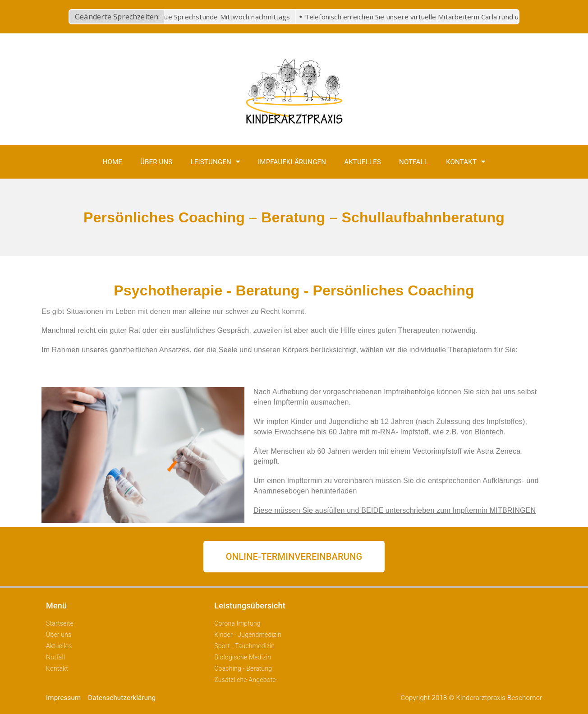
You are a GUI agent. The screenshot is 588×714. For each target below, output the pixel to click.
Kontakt (466, 162)
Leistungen (215, 162)
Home (113, 162)
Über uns (156, 162)
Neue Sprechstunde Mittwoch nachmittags (224, 17)
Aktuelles (363, 162)
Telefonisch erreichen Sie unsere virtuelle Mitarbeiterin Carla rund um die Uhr (429, 17)
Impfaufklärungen (292, 162)
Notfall (413, 162)
